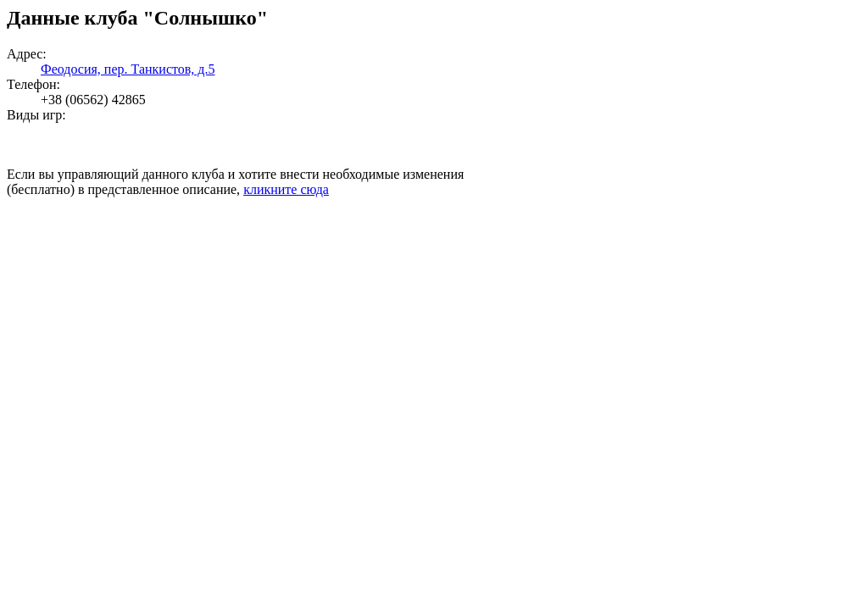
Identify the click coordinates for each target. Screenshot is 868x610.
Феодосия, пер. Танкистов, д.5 (128, 69)
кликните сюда (286, 189)
